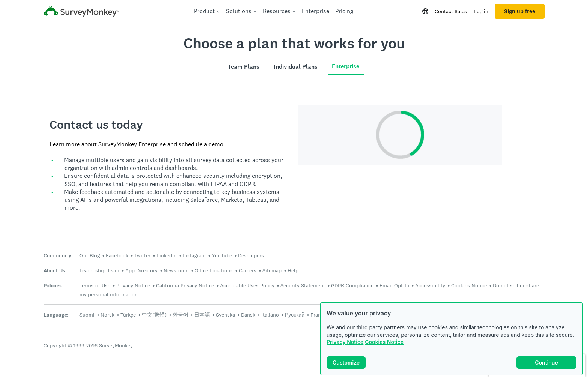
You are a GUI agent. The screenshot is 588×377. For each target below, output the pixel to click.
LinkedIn (166, 255)
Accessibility (430, 285)
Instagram (194, 255)
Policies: (53, 286)
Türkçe (128, 315)
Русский (295, 315)
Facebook (117, 255)
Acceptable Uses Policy (247, 285)
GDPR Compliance (352, 285)
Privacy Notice (345, 342)
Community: (58, 256)
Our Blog (90, 255)
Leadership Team (99, 270)
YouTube (222, 255)
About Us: (55, 271)
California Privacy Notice (185, 285)
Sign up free (520, 11)
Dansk (248, 315)
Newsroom (176, 270)
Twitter (142, 255)
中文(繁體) (154, 315)
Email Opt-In (394, 285)
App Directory (141, 270)
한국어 (180, 315)
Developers (251, 255)
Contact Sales (451, 11)
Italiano (270, 315)
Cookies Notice (384, 342)
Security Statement (303, 285)
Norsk (107, 315)
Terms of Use (95, 285)
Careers (248, 270)
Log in (481, 11)
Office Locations (214, 270)
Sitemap (272, 270)
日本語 (202, 315)
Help (293, 270)
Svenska (226, 315)
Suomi (87, 315)
